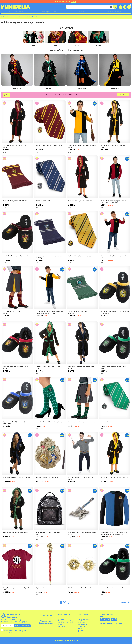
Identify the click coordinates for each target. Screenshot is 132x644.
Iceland (81, 630)
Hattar (81, 12)
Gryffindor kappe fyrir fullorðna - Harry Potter (16, 146)
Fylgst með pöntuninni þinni (45, 622)
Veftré (80, 628)
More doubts (62, 626)
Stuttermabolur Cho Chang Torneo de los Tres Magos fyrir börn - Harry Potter (114, 533)
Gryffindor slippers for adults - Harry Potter (17, 256)
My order (61, 619)
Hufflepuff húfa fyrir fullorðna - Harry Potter (113, 146)
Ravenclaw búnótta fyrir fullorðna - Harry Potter (81, 368)
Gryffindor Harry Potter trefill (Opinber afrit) (16, 202)
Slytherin (50, 88)
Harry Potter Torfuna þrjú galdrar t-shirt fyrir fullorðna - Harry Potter (113, 202)
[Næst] (71, 602)
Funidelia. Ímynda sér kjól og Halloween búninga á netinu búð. (16, 7)
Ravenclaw (82, 88)
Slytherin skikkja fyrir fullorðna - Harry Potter (48, 368)
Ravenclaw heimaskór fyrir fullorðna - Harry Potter (15, 423)
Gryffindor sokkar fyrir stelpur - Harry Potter (15, 312)
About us (81, 632)
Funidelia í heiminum (85, 619)
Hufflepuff (115, 88)
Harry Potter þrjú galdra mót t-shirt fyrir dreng (113, 257)
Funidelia (4, 17)
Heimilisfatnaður (114, 12)
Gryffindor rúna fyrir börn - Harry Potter (81, 201)
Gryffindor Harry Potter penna (45, 588)
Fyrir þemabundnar (17, 12)
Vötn (55, 45)
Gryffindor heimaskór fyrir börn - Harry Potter (16, 368)
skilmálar (15, 632)
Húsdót (99, 45)
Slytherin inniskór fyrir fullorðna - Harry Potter (113, 368)
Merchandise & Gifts (13, 17)
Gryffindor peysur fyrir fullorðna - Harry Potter (81, 478)
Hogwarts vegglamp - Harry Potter (47, 477)
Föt (33, 45)
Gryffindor (17, 88)
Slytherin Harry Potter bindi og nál (112, 422)
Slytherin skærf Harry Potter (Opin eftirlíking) (79, 312)
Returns (61, 625)
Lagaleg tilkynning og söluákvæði (85, 622)
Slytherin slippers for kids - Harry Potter (113, 588)
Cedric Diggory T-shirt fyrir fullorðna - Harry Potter (82, 146)
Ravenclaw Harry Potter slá (44, 201)
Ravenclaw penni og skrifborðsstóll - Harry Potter (82, 533)
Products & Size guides (66, 621)
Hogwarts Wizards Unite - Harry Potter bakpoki (48, 533)
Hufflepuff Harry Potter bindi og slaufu (81, 256)
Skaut (77, 45)
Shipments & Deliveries (66, 623)
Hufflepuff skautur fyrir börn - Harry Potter (114, 477)
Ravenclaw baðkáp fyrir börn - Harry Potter (17, 477)
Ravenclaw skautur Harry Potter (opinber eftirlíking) (49, 257)
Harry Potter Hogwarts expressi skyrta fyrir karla (17, 589)
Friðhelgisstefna (83, 625)
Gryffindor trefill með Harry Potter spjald (49, 145)
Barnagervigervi (49, 12)
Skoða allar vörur (125, 602)
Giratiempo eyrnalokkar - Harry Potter (80, 588)
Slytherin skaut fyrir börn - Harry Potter (16, 533)
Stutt (7, 95)
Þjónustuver (45, 616)
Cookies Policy (83, 626)
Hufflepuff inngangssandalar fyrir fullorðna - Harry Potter (115, 312)
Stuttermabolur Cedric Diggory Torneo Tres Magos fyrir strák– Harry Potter (49, 312)
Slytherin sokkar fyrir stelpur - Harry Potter (82, 422)
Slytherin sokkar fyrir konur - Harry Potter (49, 422)
